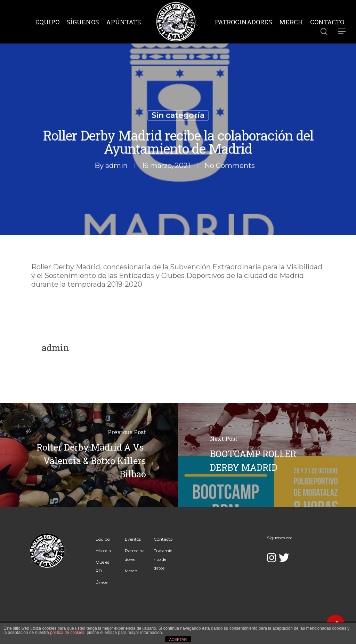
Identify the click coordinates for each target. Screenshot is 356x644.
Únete (102, 582)
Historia (103, 551)
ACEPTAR (178, 639)
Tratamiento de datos (163, 559)
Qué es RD (102, 566)
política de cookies (67, 633)
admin (116, 166)
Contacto (163, 539)
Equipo (103, 539)
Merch (131, 571)
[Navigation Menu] (342, 31)
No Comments (230, 166)
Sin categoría (178, 116)
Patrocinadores (135, 555)
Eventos (133, 539)
